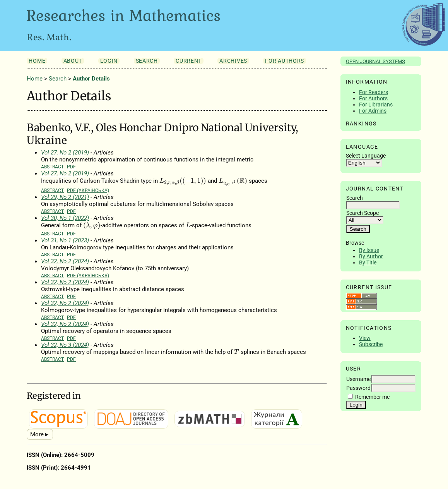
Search (147, 61)
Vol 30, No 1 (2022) (65, 218)
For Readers (374, 92)
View (365, 338)
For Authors (373, 98)
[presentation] (183, 181)
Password (358, 388)
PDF (71, 167)
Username (358, 379)
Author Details (91, 79)
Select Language (366, 156)
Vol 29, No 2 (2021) (65, 197)
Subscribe (371, 344)
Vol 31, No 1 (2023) (65, 240)
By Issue (369, 250)
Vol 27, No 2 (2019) (65, 153)
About (73, 61)
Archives (233, 61)
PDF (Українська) (88, 190)
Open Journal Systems (375, 61)
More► (40, 434)
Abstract (52, 167)
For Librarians (376, 105)
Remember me (372, 397)
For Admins (373, 111)
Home (37, 61)
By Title (368, 263)
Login (109, 61)
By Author (371, 256)
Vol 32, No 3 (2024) (65, 345)
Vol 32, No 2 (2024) (65, 261)
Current (189, 61)
